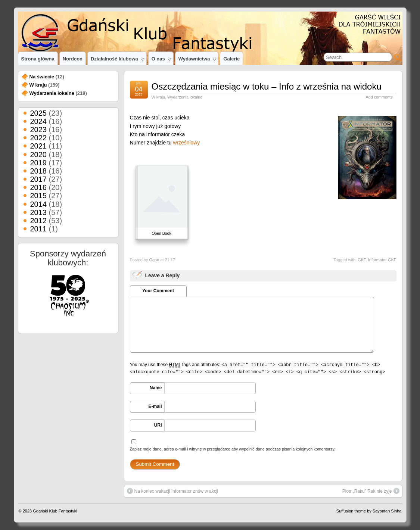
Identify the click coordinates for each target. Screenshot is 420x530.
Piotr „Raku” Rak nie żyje (371, 491)
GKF (362, 260)
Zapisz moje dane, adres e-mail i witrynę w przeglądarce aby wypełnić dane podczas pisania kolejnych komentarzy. (233, 449)
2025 (39, 113)
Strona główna (38, 59)
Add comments (379, 97)
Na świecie (42, 77)
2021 (39, 146)
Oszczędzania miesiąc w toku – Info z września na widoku (267, 86)
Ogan (154, 260)
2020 (39, 155)
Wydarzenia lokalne (185, 97)
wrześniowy (186, 143)
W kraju (158, 97)
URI (158, 425)
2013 (39, 212)
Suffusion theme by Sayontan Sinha (369, 511)
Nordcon (73, 59)
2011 (39, 229)
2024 (39, 121)
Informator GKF (382, 260)
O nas (161, 60)
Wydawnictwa (197, 60)
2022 (39, 138)
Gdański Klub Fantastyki (55, 511)
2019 (39, 163)
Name (156, 388)
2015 (39, 196)
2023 (39, 130)
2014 (39, 204)
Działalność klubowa (118, 60)
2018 (39, 171)
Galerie (231, 59)
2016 (39, 187)
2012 (39, 221)
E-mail (155, 406)
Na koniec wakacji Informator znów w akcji (173, 491)
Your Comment (158, 291)
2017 (39, 179)
